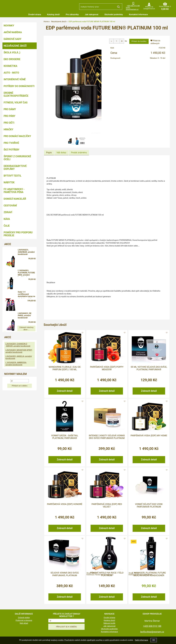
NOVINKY (9, 26)
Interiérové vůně (15, 79)
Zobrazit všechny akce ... (20, 308)
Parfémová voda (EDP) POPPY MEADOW (107, 368)
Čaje (7, 226)
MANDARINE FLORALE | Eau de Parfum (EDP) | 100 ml (65, 368)
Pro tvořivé (11, 143)
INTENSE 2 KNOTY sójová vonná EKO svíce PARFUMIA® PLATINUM (107, 437)
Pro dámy (10, 109)
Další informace (141, 640)
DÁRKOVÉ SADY (12, 39)
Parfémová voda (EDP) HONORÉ (65, 504)
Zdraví (8, 212)
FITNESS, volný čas (16, 103)
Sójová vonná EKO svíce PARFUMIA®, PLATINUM (65, 574)
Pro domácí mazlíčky (17, 136)
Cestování (10, 206)
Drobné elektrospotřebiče (16, 94)
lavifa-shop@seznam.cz (132, 8)
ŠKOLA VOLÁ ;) (12, 52)
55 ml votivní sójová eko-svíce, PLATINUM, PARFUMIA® (149, 368)
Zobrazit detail (65, 391)
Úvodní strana (35, 14)
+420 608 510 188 (133, 6)
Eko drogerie (12, 59)
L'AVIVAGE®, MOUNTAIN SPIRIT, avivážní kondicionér (19, 329)
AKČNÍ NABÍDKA (13, 32)
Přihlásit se (149, 7)
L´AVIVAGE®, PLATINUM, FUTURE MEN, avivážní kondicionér (149, 574)
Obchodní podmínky (114, 14)
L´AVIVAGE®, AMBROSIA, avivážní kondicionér (16, 342)
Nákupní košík (109, 623)
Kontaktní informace (138, 14)
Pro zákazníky (72, 14)
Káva (7, 219)
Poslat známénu (79, 152)
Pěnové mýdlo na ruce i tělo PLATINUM (107, 574)
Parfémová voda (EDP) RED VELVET (107, 505)
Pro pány (9, 116)
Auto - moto (11, 73)
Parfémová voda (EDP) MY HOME (149, 435)
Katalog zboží (53, 14)
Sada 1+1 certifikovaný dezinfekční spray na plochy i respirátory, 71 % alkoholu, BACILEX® (28, 282)
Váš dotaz (61, 152)
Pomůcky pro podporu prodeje (18, 234)
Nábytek (9, 182)
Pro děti (9, 123)
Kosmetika (10, 66)
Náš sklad (24, 623)
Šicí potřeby (11, 150)
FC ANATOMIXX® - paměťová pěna (14, 191)
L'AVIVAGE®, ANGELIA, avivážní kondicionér (19, 336)
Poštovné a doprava (24, 620)
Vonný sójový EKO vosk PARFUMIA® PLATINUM (149, 505)
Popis (49, 152)
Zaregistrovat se (149, 9)
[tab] (49, 153)
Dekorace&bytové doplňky (15, 167)
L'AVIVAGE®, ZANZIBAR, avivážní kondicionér (26, 252)
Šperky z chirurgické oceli (17, 158)
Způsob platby (24, 617)
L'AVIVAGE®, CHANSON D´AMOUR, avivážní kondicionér (18, 323)
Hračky (8, 129)
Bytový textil (13, 176)
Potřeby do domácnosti (19, 86)
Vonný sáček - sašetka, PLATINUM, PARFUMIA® (65, 437)
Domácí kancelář (15, 199)
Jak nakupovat (92, 14)
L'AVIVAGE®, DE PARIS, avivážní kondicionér (27, 296)
